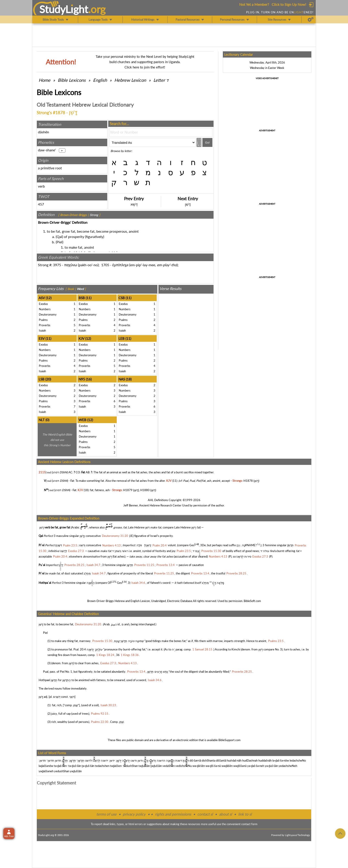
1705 (105, 265)
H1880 (145, 490)
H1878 (248, 481)
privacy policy (134, 814)
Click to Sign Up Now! (289, 4)
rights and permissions (173, 814)
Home (44, 80)
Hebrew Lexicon (130, 80)
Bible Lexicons (72, 80)
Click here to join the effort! (145, 67)
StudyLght (64, 9)
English (100, 80)
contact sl (205, 814)
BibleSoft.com (252, 601)
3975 (57, 265)
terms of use (106, 814)
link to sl (245, 814)
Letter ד (161, 80)
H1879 (128, 490)
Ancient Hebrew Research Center (160, 505)
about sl (225, 814)
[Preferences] (311, 20)
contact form (249, 824)
